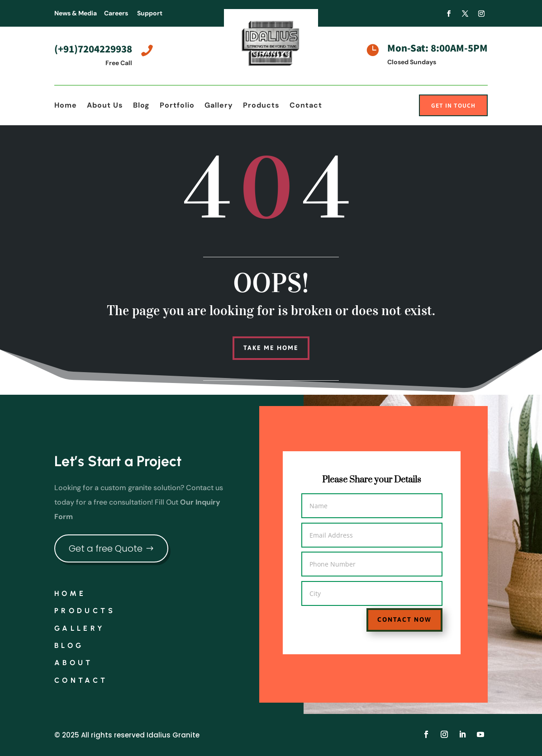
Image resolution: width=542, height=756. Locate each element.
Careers (116, 13)
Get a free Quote (106, 548)
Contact (306, 106)
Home (66, 106)
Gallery (219, 106)
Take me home (271, 348)
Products (261, 106)
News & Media (76, 13)
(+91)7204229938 (93, 49)
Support (150, 13)
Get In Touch (453, 105)
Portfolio (177, 106)
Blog (141, 106)
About (74, 663)
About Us (105, 106)
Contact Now (395, 614)
